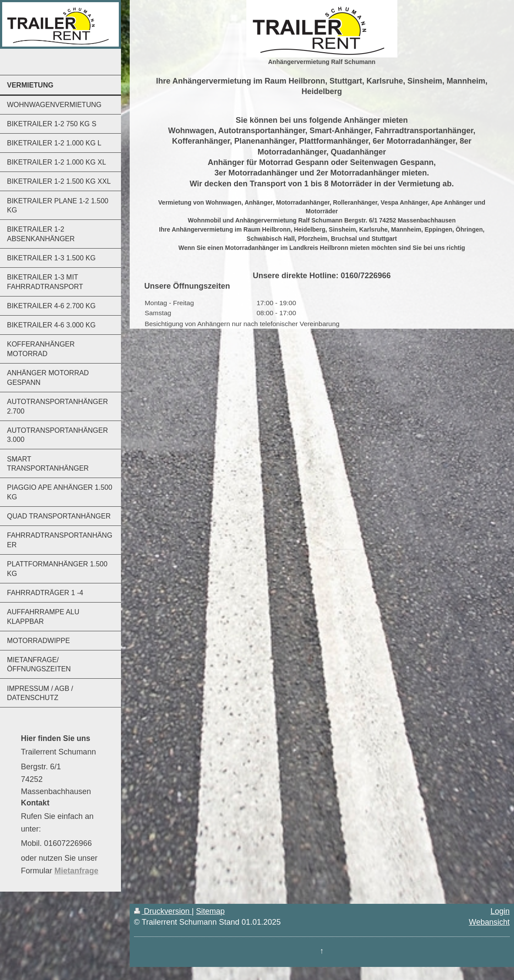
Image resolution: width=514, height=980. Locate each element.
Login (500, 911)
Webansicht (489, 922)
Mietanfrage (76, 871)
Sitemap (210, 911)
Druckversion (163, 911)
